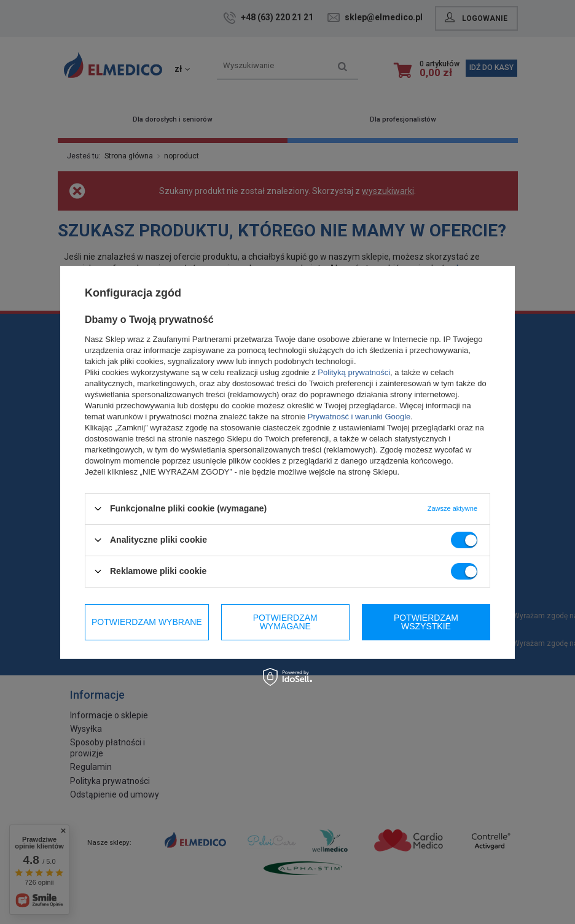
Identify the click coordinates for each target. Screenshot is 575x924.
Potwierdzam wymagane (285, 622)
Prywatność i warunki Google (359, 416)
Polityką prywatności (354, 372)
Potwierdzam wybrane (147, 622)
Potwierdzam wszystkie (426, 622)
